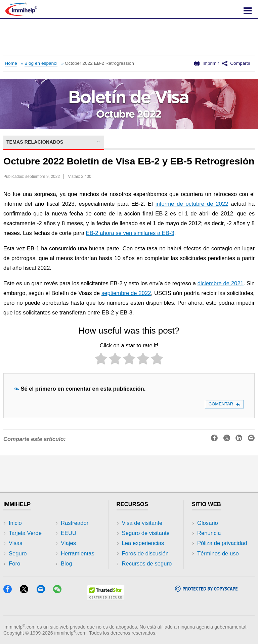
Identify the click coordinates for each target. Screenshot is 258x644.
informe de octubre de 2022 (192, 204)
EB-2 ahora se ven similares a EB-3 (130, 233)
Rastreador (75, 523)
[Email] (44, 591)
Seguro (18, 554)
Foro (14, 564)
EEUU (69, 533)
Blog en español (41, 63)
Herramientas (78, 554)
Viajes (68, 543)
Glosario (208, 523)
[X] (27, 591)
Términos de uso (218, 554)
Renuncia (209, 533)
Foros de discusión (145, 554)
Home (11, 63)
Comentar (224, 404)
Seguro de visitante (146, 533)
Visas (15, 543)
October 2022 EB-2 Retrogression (99, 63)
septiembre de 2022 (126, 293)
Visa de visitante (142, 523)
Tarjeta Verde (25, 533)
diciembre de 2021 (221, 283)
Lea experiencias (143, 543)
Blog (66, 564)
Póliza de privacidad (222, 543)
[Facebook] (11, 591)
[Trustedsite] (106, 598)
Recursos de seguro (147, 564)
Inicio (15, 523)
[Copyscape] (206, 589)
